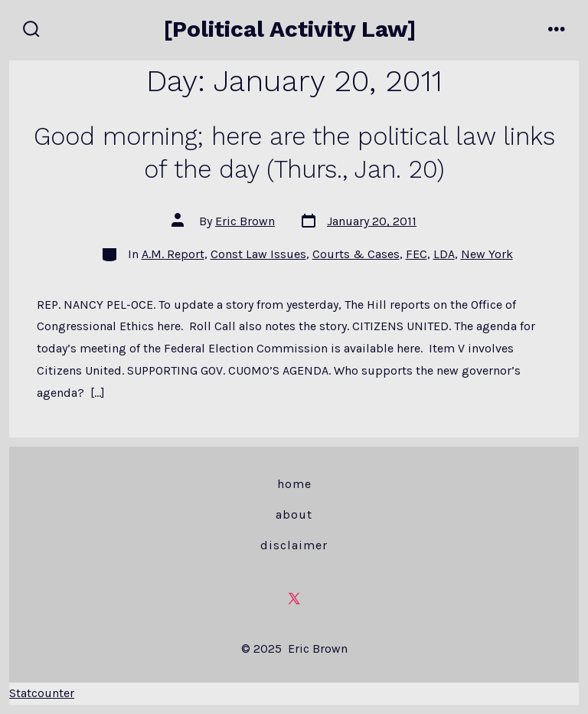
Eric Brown (245, 221)
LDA (444, 254)
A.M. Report (173, 254)
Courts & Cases (356, 254)
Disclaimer (294, 545)
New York (487, 254)
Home (294, 484)
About (294, 514)
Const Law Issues (258, 254)
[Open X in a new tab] (294, 598)
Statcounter (42, 693)
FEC (416, 254)
